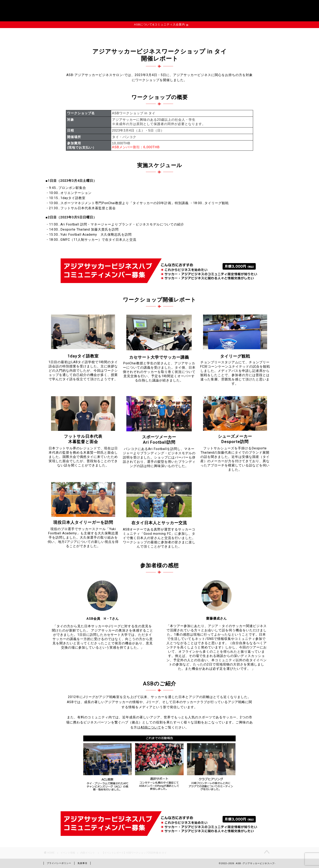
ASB (159, 9)
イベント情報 (135, 33)
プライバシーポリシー (59, 863)
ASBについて (86, 33)
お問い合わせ (233, 33)
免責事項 (82, 863)
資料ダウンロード (184, 33)
